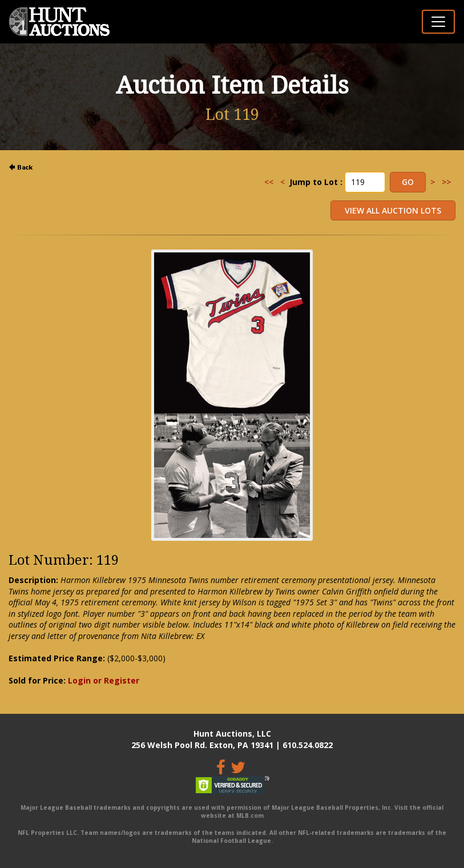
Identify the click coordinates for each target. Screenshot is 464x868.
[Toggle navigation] (438, 22)
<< (269, 182)
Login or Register (104, 680)
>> (446, 182)
